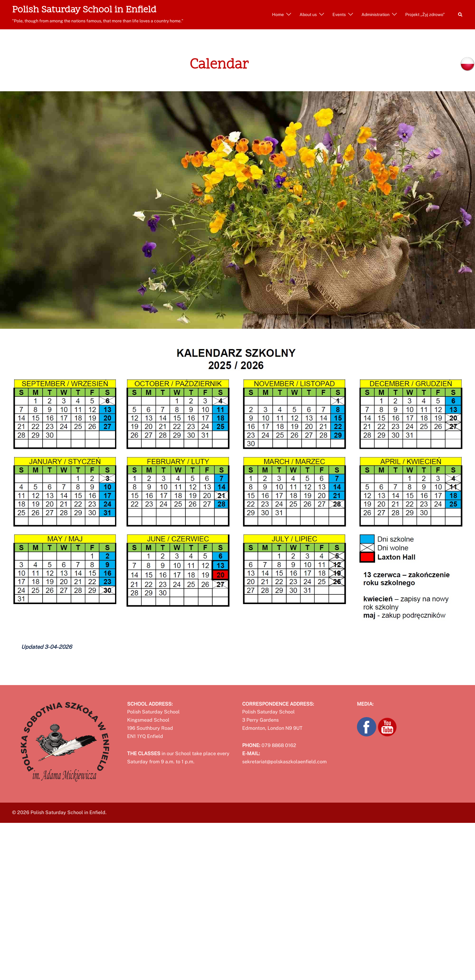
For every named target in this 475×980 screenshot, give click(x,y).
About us (308, 15)
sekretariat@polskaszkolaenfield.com (284, 762)
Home (278, 15)
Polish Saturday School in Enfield (84, 10)
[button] (461, 15)
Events (339, 15)
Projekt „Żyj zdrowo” (425, 15)
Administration (376, 15)
